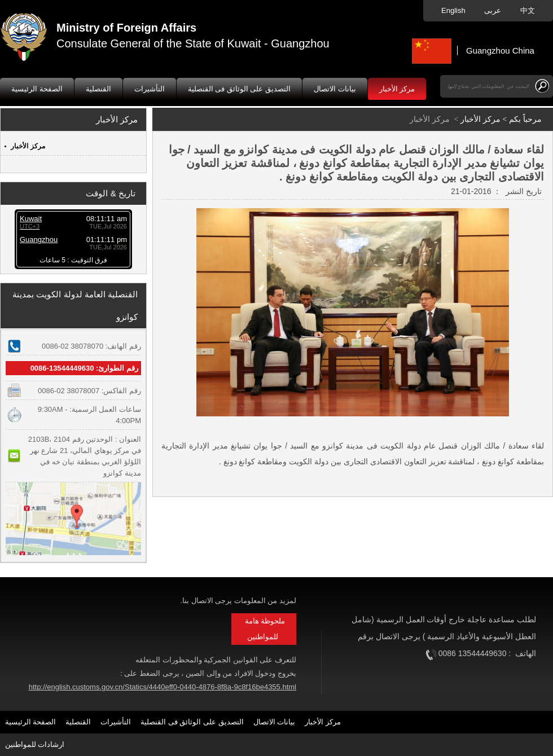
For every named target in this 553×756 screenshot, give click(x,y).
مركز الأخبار (397, 89)
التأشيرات (150, 89)
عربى (494, 10)
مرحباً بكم (525, 119)
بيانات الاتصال (335, 89)
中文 (528, 10)
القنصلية (98, 89)
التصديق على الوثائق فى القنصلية (239, 89)
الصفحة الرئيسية (37, 89)
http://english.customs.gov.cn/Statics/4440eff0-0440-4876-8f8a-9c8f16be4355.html (163, 687)
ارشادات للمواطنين (35, 744)
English (454, 10)
